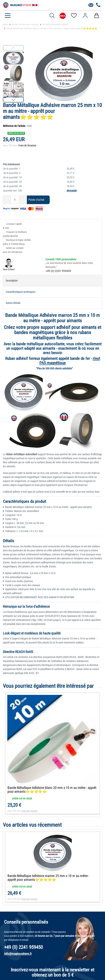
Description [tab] (12, 281)
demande (72, 191)
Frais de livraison (27, 145)
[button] (13, 100)
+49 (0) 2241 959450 (58, 271)
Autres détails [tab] (13, 303)
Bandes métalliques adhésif (56, 24)
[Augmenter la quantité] (23, 200)
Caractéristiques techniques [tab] (21, 292)
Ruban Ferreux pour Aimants (25, 24)
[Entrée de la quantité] (15, 200)
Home (5, 24)
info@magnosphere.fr (18, 954)
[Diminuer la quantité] (7, 200)
